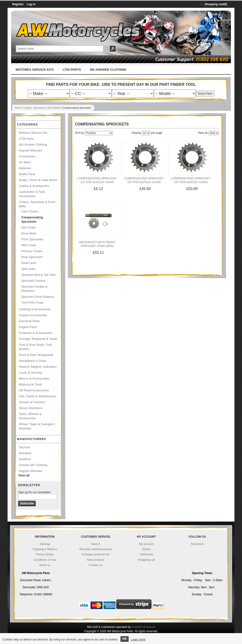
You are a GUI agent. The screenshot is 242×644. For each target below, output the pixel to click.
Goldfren (25, 459)
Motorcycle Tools (30, 384)
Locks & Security (30, 373)
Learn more (138, 640)
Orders (146, 549)
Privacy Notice (45, 554)
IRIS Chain (29, 245)
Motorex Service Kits (35, 70)
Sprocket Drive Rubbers (38, 297)
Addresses (146, 554)
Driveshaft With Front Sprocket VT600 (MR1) (97, 244)
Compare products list (96, 554)
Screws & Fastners (32, 402)
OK (125, 639)
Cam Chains (30, 211)
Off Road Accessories (34, 390)
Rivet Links (29, 263)
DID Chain (28, 227)
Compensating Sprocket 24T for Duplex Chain (191, 180)
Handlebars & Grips (32, 361)
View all (24, 475)
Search (95, 544)
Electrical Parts (29, 321)
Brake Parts (27, 174)
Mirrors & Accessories (34, 378)
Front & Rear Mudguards (36, 355)
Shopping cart (146, 560)
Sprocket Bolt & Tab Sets (39, 275)
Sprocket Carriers (33, 281)
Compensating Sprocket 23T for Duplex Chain (144, 180)
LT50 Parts (72, 70)
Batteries (25, 168)
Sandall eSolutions (143, 627)
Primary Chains (32, 251)
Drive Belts (29, 233)
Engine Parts (28, 327)
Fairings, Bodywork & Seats (38, 339)
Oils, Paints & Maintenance (38, 396)
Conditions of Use (45, 560)
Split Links (28, 269)
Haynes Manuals (30, 150)
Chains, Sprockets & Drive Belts (42, 108)
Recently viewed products (96, 549)
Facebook (197, 544)
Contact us (96, 565)
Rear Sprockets (32, 257)
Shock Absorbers (31, 408)
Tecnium (25, 447)
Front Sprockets (32, 239)
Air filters (25, 162)
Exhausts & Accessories (36, 333)
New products (96, 560)
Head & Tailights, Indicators (38, 367)
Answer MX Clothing (33, 465)
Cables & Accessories (34, 186)
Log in (31, 4)
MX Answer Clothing (108, 70)
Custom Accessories (33, 315)
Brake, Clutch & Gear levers (38, 180)
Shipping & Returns (45, 549)
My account (146, 544)
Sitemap (45, 544)
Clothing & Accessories (35, 309)
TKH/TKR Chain (32, 303)
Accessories (27, 156)
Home (18, 108)
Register (18, 4)
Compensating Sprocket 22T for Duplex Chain (97, 180)
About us (45, 565)
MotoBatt (25, 453)
